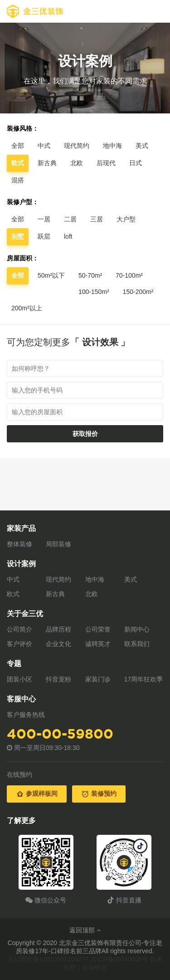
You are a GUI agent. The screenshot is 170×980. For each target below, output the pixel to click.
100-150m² (94, 292)
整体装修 (19, 544)
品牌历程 (58, 629)
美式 (142, 146)
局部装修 (58, 544)
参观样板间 (37, 794)
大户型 (126, 219)
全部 (18, 146)
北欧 (77, 163)
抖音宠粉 (58, 679)
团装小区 (19, 679)
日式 (136, 163)
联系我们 (137, 644)
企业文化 (58, 644)
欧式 (13, 594)
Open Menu (159, 11)
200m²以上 (27, 308)
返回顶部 (85, 930)
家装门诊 (98, 679)
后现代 (106, 163)
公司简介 (19, 629)
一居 (44, 219)
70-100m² (129, 275)
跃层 (44, 236)
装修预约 (99, 794)
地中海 (112, 146)
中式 (44, 146)
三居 (97, 219)
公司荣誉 (98, 629)
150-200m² (138, 292)
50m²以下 (51, 275)
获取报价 (85, 434)
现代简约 (77, 146)
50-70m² (90, 275)
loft (68, 236)
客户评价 (19, 644)
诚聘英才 (98, 644)
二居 (70, 219)
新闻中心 (137, 629)
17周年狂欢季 (144, 679)
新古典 (47, 163)
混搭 (18, 180)
